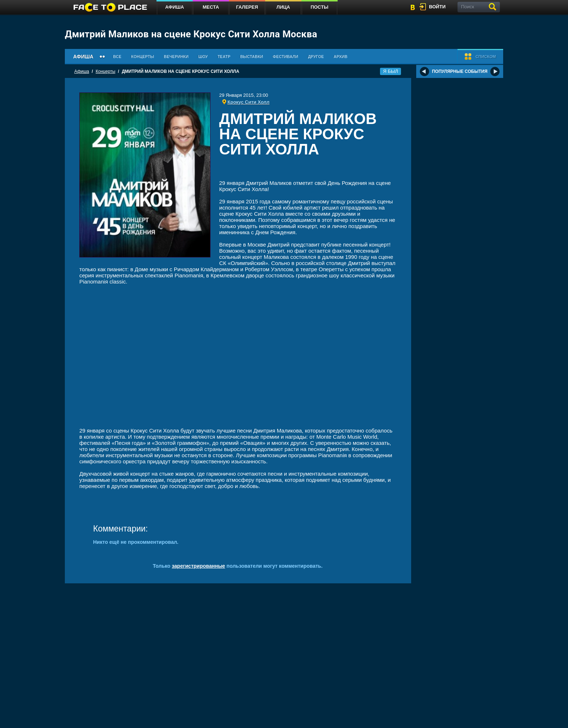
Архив (341, 57)
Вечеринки (176, 57)
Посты (319, 7)
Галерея (247, 7)
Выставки (252, 57)
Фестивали (285, 57)
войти (437, 7)
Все (117, 57)
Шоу (203, 57)
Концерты (143, 57)
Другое (316, 57)
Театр (224, 57)
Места (211, 7)
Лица (283, 7)
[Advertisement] (308, 170)
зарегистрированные (198, 566)
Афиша (175, 7)
